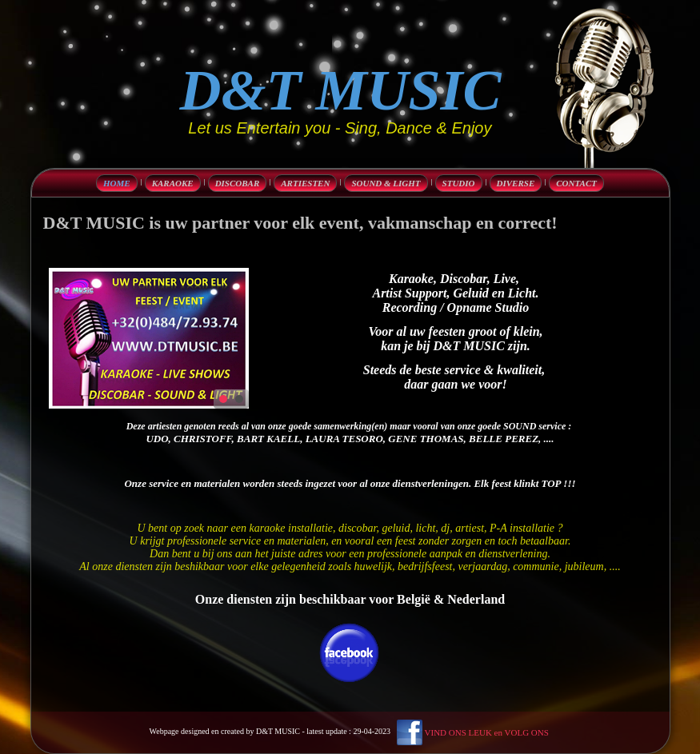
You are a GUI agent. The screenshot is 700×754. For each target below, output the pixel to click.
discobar (238, 183)
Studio (459, 183)
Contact (576, 183)
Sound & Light (386, 183)
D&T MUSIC (341, 90)
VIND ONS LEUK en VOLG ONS (487, 732)
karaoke (173, 183)
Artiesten (305, 183)
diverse (516, 183)
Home (117, 183)
